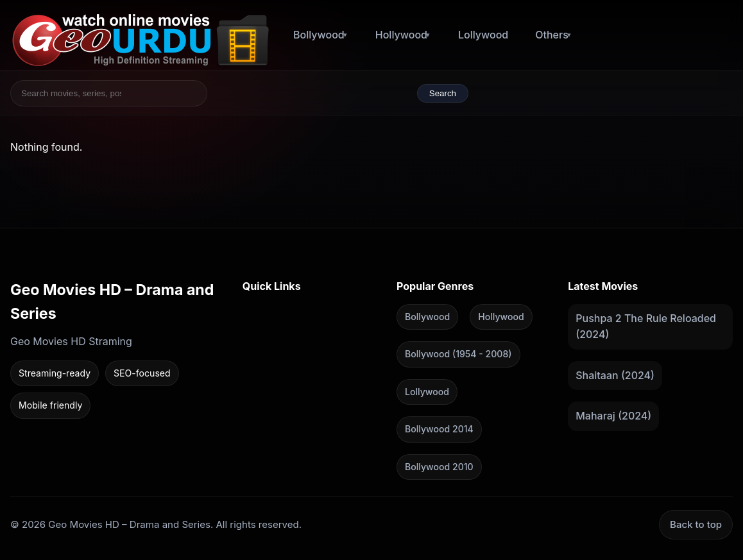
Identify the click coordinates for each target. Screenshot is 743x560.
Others (552, 35)
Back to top (696, 524)
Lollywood (483, 35)
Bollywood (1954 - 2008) (458, 354)
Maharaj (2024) (613, 416)
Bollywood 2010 (439, 466)
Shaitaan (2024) (615, 375)
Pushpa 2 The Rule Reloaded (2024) (646, 326)
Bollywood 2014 (439, 429)
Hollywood (401, 35)
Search (443, 93)
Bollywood (319, 35)
